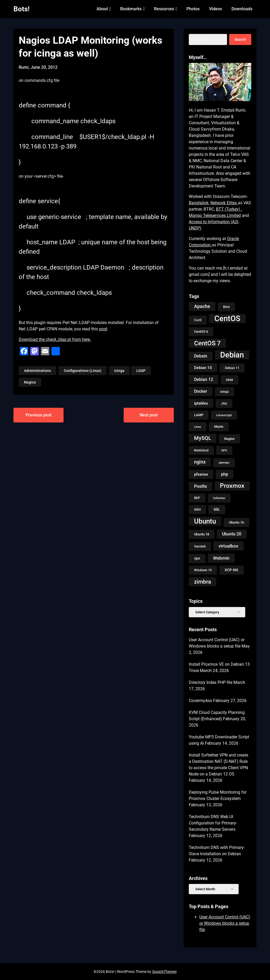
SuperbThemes (164, 972)
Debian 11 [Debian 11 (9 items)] (232, 368)
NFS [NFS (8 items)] (224, 450)
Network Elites (224, 203)
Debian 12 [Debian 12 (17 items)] (204, 379)
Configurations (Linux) (83, 371)
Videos (216, 9)
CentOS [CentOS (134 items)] (227, 319)
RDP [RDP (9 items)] (197, 498)
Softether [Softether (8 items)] (219, 498)
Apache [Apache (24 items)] (202, 306)
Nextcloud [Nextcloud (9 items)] (201, 450)
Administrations (37, 371)
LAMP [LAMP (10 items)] (199, 415)
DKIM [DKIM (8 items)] (230, 380)
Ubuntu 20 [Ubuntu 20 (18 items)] (232, 534)
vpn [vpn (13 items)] (197, 558)
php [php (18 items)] (225, 474)
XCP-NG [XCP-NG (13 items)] (232, 570)
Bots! (21, 9)
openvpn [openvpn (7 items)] (224, 463)
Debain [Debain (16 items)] (201, 356)
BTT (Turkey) (229, 209)
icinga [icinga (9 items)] (225, 392)
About (102, 9)
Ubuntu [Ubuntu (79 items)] (205, 521)
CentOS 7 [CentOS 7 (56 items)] (207, 343)
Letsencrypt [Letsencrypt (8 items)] (224, 415)
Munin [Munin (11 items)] (219, 427)
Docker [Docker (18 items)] (201, 391)
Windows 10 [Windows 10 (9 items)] (203, 570)
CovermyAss (200, 701)
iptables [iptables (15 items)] (201, 403)
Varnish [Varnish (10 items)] (200, 546)
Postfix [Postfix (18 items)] (201, 486)
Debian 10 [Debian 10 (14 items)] (203, 368)
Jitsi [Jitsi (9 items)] (224, 404)
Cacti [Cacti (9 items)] (198, 320)
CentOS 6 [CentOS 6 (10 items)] (201, 332)
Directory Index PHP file (211, 682)
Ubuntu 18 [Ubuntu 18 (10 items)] (202, 534)
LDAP (141, 371)
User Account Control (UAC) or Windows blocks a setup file (225, 923)
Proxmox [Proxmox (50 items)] (232, 486)
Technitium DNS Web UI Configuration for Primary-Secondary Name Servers (213, 823)
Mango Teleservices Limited (215, 215)
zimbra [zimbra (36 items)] (202, 582)
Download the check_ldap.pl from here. (55, 339)
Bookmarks (131, 9)
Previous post (38, 415)
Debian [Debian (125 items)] (232, 355)
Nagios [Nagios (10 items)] (229, 439)
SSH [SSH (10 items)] (197, 509)
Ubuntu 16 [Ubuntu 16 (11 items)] (236, 522)
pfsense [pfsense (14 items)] (201, 474)
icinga (119, 371)
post (103, 329)
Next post (149, 415)
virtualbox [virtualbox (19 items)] (228, 546)
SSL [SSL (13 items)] (217, 509)
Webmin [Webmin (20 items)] (221, 558)
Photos (193, 9)
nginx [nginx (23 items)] (200, 462)
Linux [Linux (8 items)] (198, 427)
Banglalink (199, 203)
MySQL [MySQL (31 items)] (203, 438)
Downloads (242, 9)
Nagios (30, 382)
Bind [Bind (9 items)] (226, 307)
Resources (164, 9)
